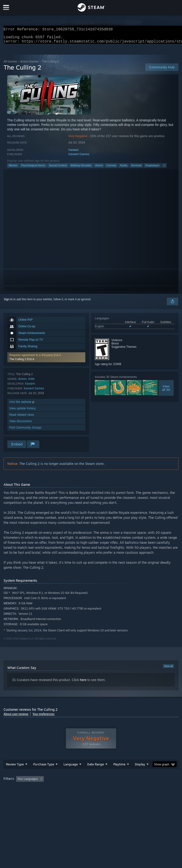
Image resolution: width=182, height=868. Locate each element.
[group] (91, 792)
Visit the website (22, 405)
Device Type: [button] (78, 795)
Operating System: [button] (16, 795)
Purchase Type (44, 774)
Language (71, 774)
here (83, 683)
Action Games (29, 64)
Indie (31, 382)
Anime (99, 168)
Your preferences (43, 717)
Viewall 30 (166, 391)
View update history (23, 411)
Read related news (22, 417)
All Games (10, 64)
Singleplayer (152, 168)
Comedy (111, 168)
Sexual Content (58, 168)
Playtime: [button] (112, 788)
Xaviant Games (79, 157)
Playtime (119, 774)
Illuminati (136, 168)
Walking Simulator (81, 168)
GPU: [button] (57, 795)
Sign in (8, 302)
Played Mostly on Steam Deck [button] (146, 788)
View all (168, 669)
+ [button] (164, 168)
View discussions (20, 424)
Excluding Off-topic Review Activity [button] (75, 788)
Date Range (96, 774)
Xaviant (73, 153)
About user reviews (16, 717)
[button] (46, 360)
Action (22, 382)
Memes (13, 168)
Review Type (15, 774)
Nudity (124, 168)
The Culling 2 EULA (22, 362)
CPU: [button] (41, 795)
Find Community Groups (25, 430)
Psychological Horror (33, 168)
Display (140, 774)
